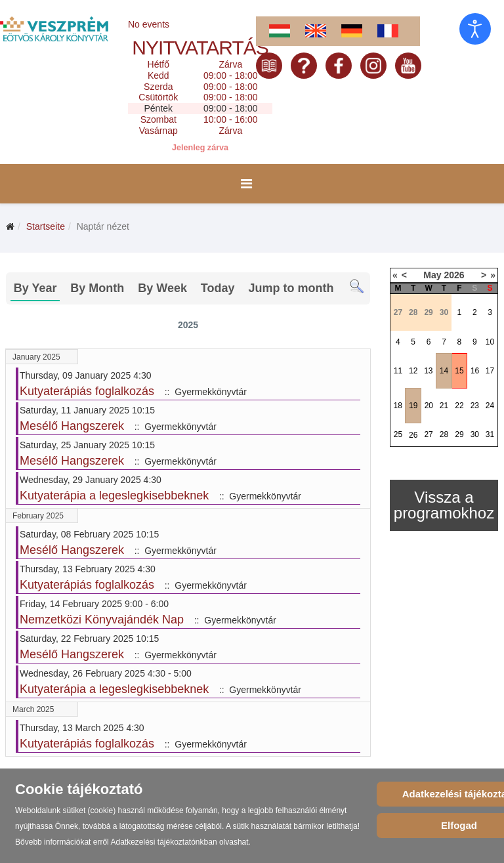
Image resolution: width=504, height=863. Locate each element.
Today (218, 288)
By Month (97, 288)
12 (413, 371)
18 (398, 406)
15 (459, 371)
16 (475, 371)
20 (429, 406)
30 (475, 434)
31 (490, 434)
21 (444, 406)
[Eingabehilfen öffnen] (475, 29)
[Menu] (246, 184)
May (432, 275)
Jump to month (291, 288)
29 (459, 434)
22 (459, 406)
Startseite (46, 226)
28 (444, 434)
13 (428, 371)
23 (475, 406)
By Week (162, 288)
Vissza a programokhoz (444, 505)
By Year (35, 288)
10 (490, 342)
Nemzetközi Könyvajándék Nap (102, 620)
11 (398, 371)
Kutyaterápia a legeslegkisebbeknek (114, 495)
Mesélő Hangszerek (72, 426)
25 (398, 434)
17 (490, 371)
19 (413, 406)
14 (444, 371)
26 (413, 435)
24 (490, 406)
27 (428, 434)
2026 (454, 275)
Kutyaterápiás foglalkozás (87, 391)
